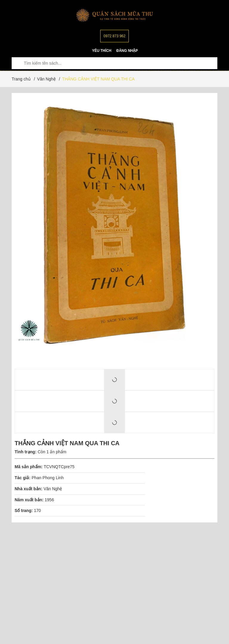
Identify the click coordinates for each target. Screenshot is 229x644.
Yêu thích (102, 51)
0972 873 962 (114, 36)
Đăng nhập (127, 51)
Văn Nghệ (53, 489)
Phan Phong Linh (48, 478)
